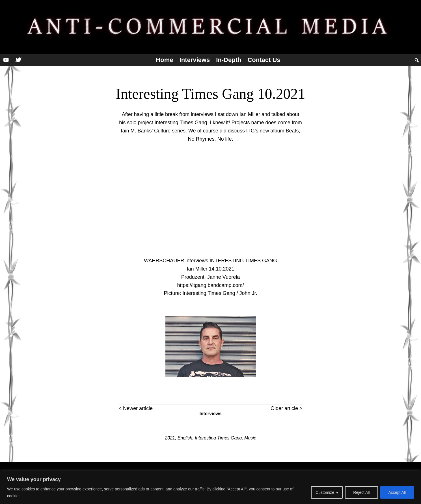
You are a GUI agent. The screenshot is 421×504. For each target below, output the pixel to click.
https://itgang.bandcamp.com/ (210, 285)
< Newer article (136, 408)
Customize (325, 492)
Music (250, 438)
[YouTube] (6, 60)
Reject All (361, 492)
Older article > (287, 408)
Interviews (195, 60)
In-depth (229, 60)
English (185, 438)
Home (164, 60)
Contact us (264, 60)
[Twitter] (18, 60)
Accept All (397, 492)
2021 (170, 438)
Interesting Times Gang (218, 438)
